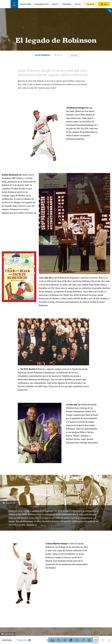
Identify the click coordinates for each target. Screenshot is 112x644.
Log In (104, 4)
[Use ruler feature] (83, 640)
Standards (67, 4)
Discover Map (25, 4)
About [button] (56, 4)
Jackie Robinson (42, 55)
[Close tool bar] (48, 640)
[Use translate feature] (71, 640)
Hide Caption (9, 503)
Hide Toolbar (8, 634)
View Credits (74, 55)
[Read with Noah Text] (52, 640)
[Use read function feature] (65, 640)
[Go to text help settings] (89, 640)
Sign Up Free (90, 4)
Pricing (78, 4)
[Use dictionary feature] (77, 640)
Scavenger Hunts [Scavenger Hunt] (42, 4)
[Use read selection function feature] (59, 640)
